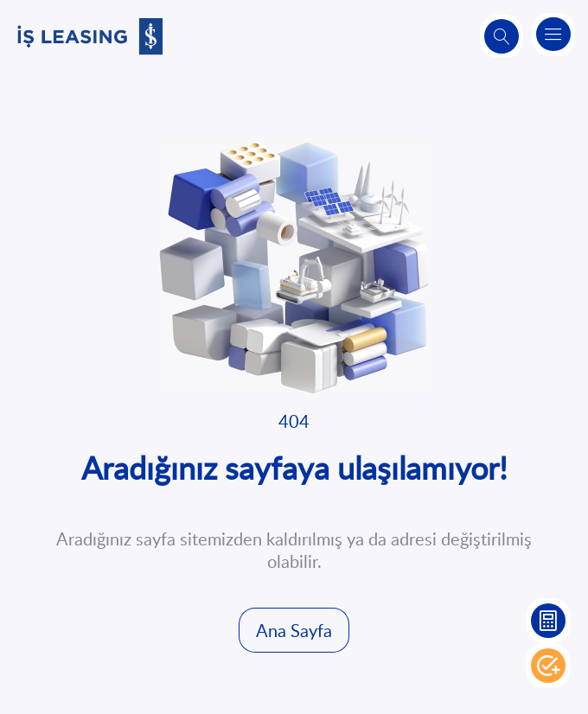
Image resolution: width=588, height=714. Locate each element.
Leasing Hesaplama (548, 621)
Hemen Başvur (548, 666)
